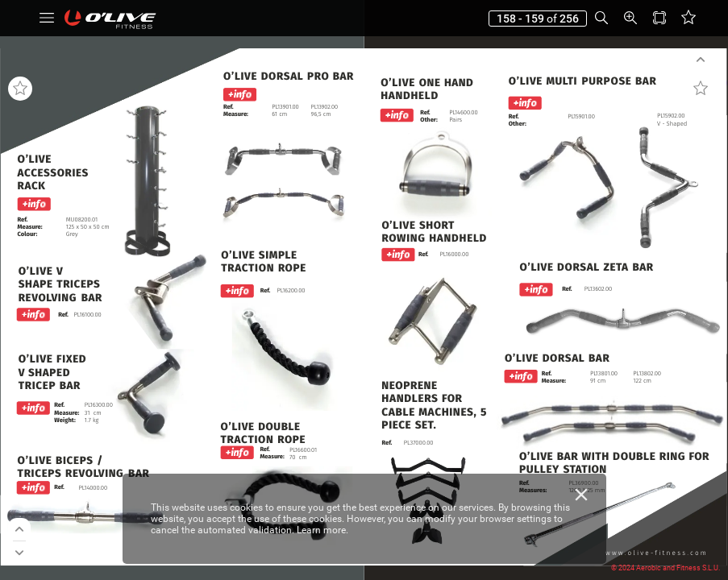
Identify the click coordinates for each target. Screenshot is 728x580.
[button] (47, 18)
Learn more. (322, 530)
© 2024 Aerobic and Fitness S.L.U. (666, 568)
